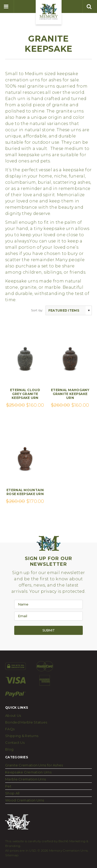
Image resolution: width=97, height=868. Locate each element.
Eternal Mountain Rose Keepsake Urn (25, 492)
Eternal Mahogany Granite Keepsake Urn (70, 394)
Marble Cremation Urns (25, 779)
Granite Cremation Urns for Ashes (34, 765)
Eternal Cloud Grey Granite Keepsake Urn (25, 394)
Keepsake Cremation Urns (28, 772)
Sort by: (37, 310)
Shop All (12, 793)
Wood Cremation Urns (25, 800)
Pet (8, 786)
